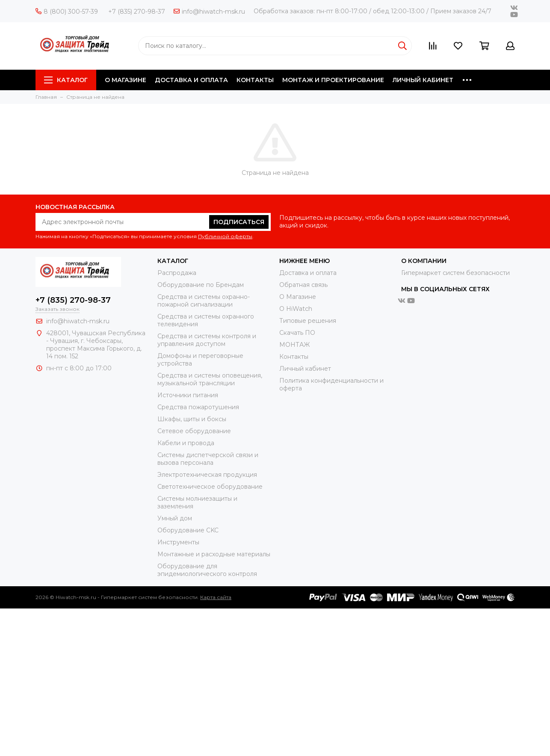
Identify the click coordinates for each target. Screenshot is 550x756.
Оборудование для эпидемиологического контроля (207, 570)
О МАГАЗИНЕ (126, 80)
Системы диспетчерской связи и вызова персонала (208, 459)
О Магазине (298, 297)
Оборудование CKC (188, 530)
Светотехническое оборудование (210, 487)
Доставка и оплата (308, 273)
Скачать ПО (297, 333)
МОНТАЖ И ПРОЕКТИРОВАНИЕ (333, 80)
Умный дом (175, 518)
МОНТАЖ (294, 345)
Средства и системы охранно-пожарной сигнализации (204, 301)
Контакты (294, 357)
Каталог (66, 80)
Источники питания (188, 395)
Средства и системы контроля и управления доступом (207, 340)
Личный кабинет (305, 369)
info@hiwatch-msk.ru (209, 12)
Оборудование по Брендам (201, 285)
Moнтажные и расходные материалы (214, 554)
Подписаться (239, 222)
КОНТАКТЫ (255, 80)
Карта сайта (216, 597)
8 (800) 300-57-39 (67, 12)
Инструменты (178, 542)
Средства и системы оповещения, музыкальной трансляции (210, 379)
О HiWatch (296, 309)
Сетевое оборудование (194, 431)
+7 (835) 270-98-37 (137, 12)
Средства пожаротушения (198, 407)
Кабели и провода (186, 443)
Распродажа (177, 273)
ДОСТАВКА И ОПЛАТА (191, 80)
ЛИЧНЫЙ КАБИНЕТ (423, 80)
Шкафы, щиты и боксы (192, 419)
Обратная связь (303, 285)
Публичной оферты (225, 236)
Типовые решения (308, 321)
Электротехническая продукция (207, 475)
